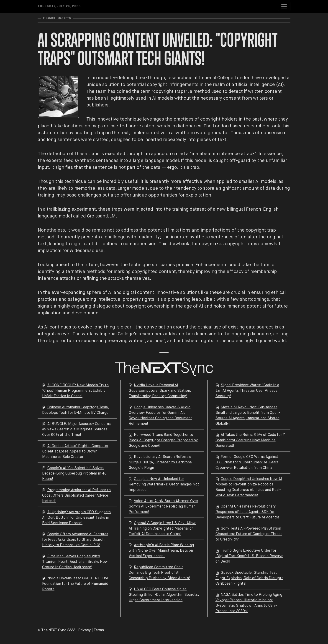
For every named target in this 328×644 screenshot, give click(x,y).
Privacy (85, 630)
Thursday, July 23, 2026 (59, 6)
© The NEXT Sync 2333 (56, 630)
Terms (99, 630)
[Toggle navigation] (284, 6)
